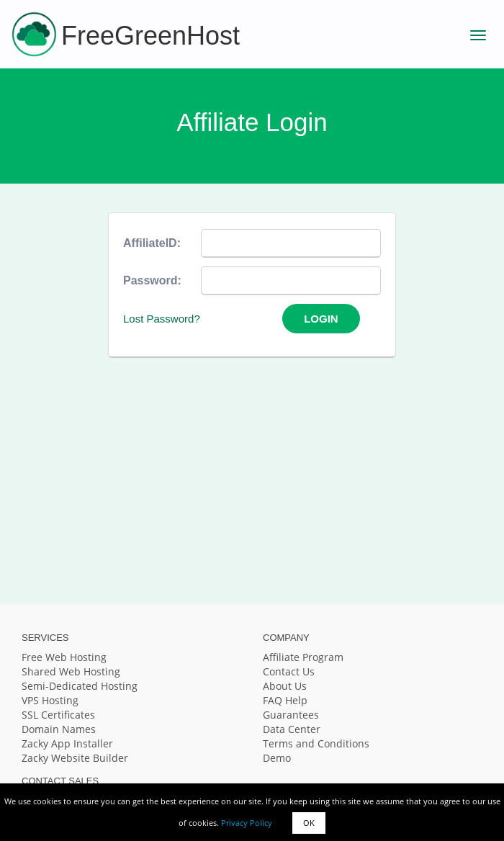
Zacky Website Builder (75, 758)
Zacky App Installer (67, 743)
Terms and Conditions (316, 743)
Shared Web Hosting (71, 671)
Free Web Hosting (64, 657)
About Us (285, 686)
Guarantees (291, 715)
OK (309, 823)
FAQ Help (285, 700)
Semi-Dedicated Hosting (80, 686)
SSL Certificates (58, 715)
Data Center (292, 729)
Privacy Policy (247, 823)
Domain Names (59, 729)
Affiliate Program (303, 657)
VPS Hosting (50, 700)
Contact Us (289, 671)
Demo (277, 758)
